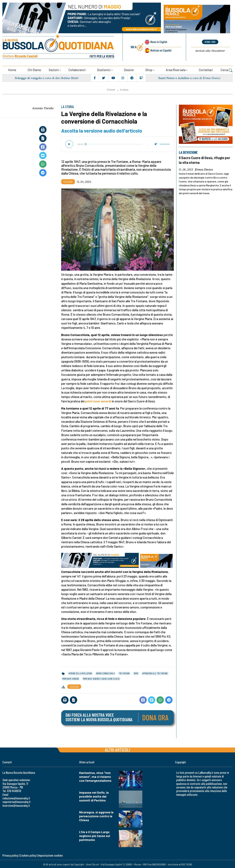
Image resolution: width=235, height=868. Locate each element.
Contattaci (206, 69)
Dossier (129, 69)
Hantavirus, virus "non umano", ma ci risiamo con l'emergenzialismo (95, 776)
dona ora (210, 42)
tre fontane (124, 672)
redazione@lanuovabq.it (16, 797)
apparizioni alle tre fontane (155, 672)
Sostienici (104, 69)
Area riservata (176, 69)
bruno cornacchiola (105, 672)
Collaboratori (77, 69)
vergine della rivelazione (80, 672)
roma (136, 672)
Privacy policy (10, 854)
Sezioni (54, 69)
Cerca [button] (227, 69)
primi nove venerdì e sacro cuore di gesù (101, 678)
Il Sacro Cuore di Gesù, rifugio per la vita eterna (203, 159)
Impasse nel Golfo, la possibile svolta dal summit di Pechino (94, 795)
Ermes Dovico (204, 169)
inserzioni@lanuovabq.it (16, 804)
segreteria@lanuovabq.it (16, 801)
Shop (149, 69)
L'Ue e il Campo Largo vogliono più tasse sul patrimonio (95, 835)
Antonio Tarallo (43, 107)
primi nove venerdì (98, 400)
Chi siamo (34, 69)
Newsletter (210, 50)
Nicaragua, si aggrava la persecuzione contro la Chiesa (96, 815)
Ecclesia (124, 89)
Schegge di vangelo (29, 77)
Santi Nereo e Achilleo (173, 77)
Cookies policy (28, 854)
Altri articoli (118, 749)
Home (12, 69)
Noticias (161, 50)
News (158, 42)
